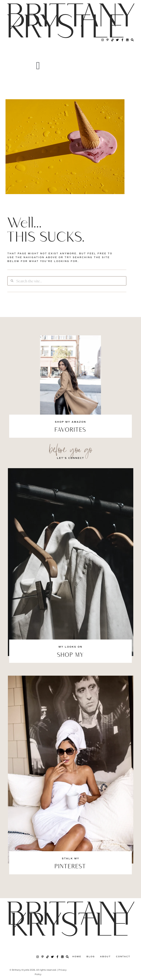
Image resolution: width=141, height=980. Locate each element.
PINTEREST (70, 867)
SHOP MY (71, 655)
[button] (38, 66)
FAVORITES (70, 430)
